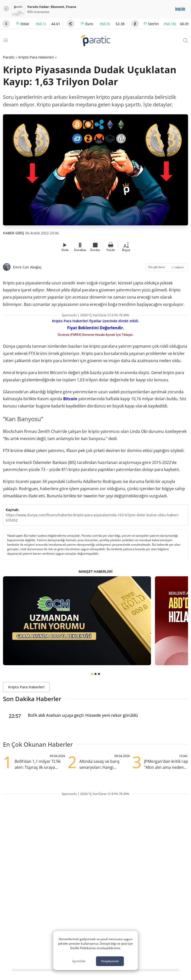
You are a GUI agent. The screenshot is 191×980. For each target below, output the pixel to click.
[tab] (92, 674)
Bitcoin (70, 399)
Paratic (9, 57)
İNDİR (180, 9)
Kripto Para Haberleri (36, 57)
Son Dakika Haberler (32, 699)
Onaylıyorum (110, 961)
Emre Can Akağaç (27, 267)
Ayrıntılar (79, 961)
